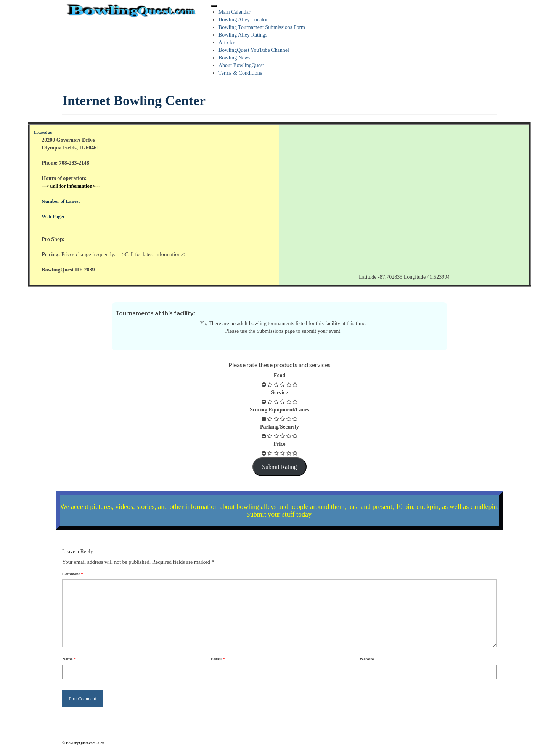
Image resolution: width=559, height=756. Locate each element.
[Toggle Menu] (214, 6)
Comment (73, 574)
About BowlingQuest (241, 65)
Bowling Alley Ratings (243, 35)
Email (218, 659)
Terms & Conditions (240, 73)
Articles (227, 43)
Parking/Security (279, 427)
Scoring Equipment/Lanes (279, 410)
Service (279, 392)
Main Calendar (235, 12)
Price (279, 444)
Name (69, 659)
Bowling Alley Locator (243, 20)
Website (367, 659)
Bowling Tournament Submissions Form (262, 27)
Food (279, 375)
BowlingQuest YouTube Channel (254, 50)
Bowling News (235, 58)
